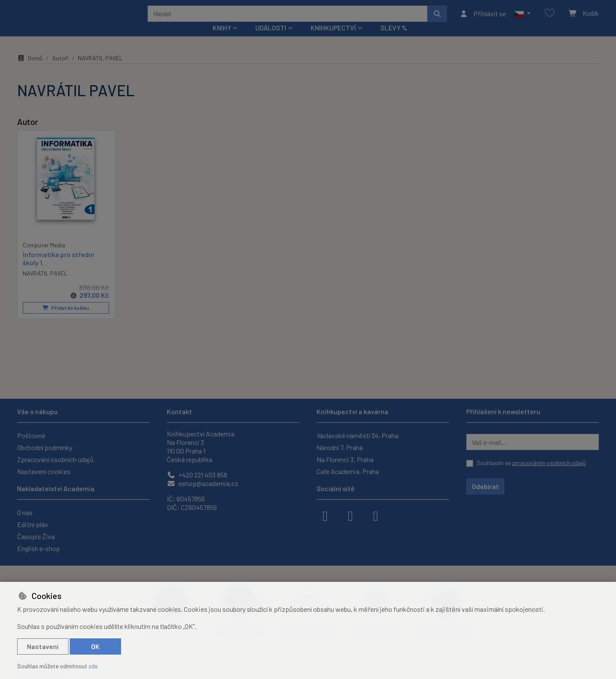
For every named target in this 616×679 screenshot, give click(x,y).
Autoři (60, 70)
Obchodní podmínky (45, 447)
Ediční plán (33, 524)
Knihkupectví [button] (333, 39)
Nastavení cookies (44, 471)
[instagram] (350, 515)
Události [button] (271, 39)
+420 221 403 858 (197, 475)
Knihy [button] (222, 39)
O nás (25, 512)
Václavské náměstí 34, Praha (357, 435)
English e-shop (38, 548)
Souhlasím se (531, 463)
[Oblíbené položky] (550, 19)
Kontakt (179, 411)
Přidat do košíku (66, 319)
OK (95, 646)
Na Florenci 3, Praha (345, 459)
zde (93, 666)
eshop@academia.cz (203, 483)
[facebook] (325, 515)
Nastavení (43, 646)
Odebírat (485, 486)
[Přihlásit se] (483, 19)
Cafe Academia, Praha (348, 471)
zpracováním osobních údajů (549, 463)
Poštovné (31, 435)
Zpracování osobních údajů (55, 459)
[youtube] (376, 515)
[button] (522, 19)
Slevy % (394, 39)
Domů (30, 70)
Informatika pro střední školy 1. (58, 270)
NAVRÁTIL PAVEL (45, 284)
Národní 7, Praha (340, 447)
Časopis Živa (36, 536)
